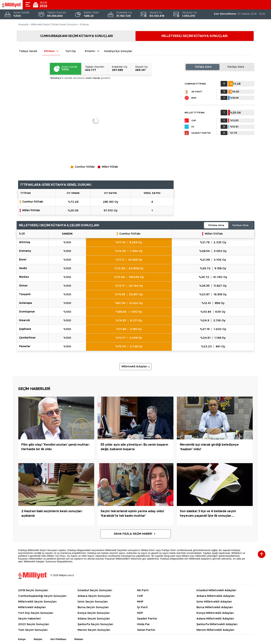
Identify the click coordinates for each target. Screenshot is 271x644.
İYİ (193, 127)
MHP (194, 98)
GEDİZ (23, 268)
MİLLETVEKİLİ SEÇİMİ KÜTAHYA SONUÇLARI (195, 36)
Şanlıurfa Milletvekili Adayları (217, 624)
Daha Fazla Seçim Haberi (133, 534)
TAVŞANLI (25, 294)
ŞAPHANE (25, 329)
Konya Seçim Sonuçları (94, 613)
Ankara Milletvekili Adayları (216, 596)
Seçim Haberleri (29, 619)
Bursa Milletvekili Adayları (215, 607)
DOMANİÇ (25, 251)
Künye (22, 639)
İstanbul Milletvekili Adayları (216, 590)
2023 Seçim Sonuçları (34, 624)
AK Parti (197, 92)
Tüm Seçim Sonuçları (33, 630)
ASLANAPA (25, 303)
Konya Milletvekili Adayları (215, 613)
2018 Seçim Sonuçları (33, 590)
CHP (194, 121)
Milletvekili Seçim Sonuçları (37, 602)
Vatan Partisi (146, 630)
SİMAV (23, 286)
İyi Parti (142, 607)
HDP (140, 613)
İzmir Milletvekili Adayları (214, 602)
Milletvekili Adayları (134, 367)
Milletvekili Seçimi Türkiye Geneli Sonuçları (54, 25)
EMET (23, 260)
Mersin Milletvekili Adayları (215, 630)
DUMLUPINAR (27, 312)
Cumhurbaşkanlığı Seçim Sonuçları (42, 596)
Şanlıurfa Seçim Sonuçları (95, 624)
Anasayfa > (24, 25)
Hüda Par (143, 624)
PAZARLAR (25, 346)
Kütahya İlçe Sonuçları (118, 51)
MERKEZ (24, 277)
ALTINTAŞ (25, 242)
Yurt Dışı (71, 51)
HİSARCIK (24, 320)
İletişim (38, 639)
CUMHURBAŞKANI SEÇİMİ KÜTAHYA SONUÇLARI (77, 36)
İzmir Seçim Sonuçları (93, 602)
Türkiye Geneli (28, 51)
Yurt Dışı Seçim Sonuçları (36, 613)
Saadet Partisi (201, 133)
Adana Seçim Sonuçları (94, 619)
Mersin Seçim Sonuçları (94, 630)
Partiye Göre (236, 67)
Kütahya (49, 51)
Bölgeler (90, 51)
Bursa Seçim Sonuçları (93, 607)
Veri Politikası (58, 639)
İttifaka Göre (203, 67)
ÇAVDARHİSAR (27, 338)
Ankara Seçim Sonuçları (94, 596)
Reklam (79, 639)
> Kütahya (83, 25)
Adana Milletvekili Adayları (215, 619)
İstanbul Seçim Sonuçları (95, 590)
